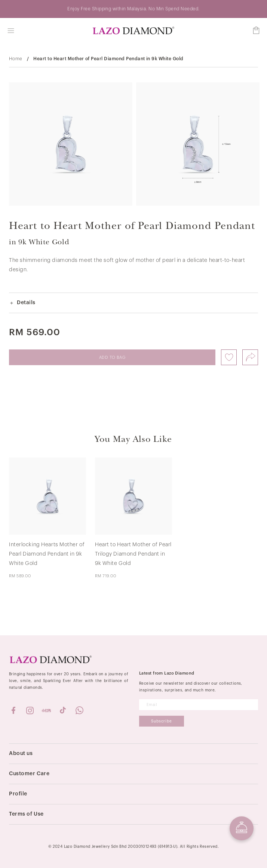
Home (16, 59)
